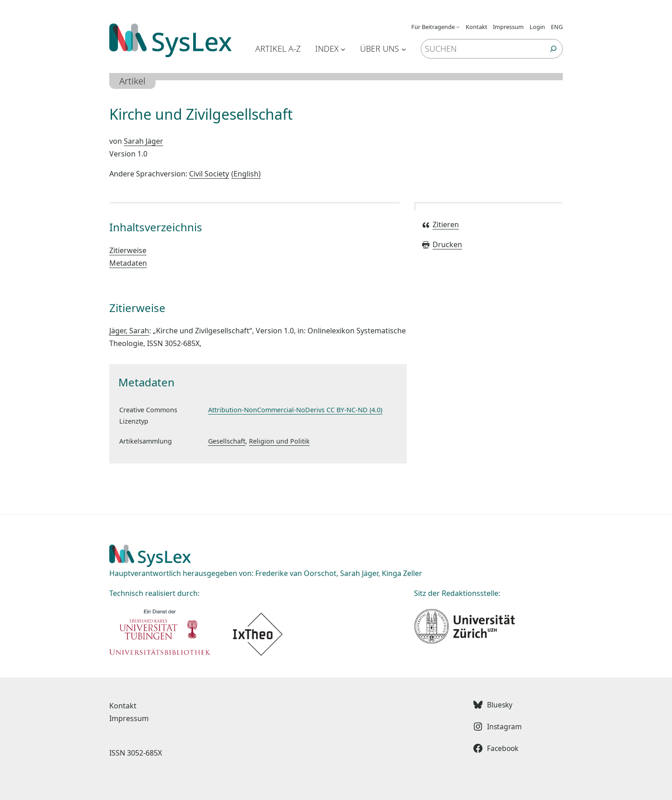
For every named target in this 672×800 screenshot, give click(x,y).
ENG (557, 27)
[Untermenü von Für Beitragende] (458, 27)
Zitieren (440, 224)
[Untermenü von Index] (343, 49)
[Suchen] (553, 49)
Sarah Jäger (144, 141)
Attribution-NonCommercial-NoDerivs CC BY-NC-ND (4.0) (295, 410)
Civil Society (225, 174)
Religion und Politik (279, 441)
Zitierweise (128, 250)
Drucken (442, 244)
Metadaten (128, 263)
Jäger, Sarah (129, 331)
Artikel (132, 81)
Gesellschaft (227, 441)
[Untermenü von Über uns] (404, 49)
